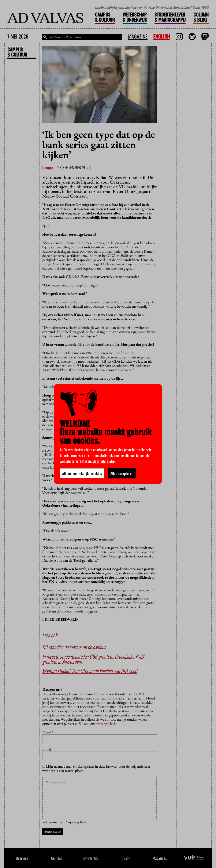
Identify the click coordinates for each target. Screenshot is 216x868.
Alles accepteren (122, 473)
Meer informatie (104, 461)
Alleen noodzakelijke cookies (82, 473)
